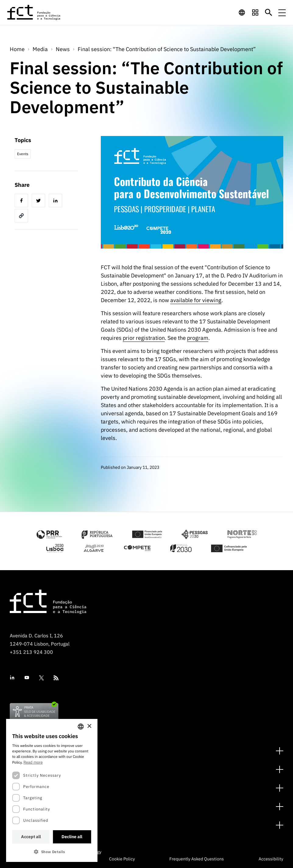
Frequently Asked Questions (197, 859)
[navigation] (242, 12)
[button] (52, 852)
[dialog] (52, 790)
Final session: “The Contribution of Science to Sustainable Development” (167, 49)
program (198, 338)
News (63, 49)
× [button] (89, 726)
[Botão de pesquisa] (269, 12)
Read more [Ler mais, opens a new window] (33, 762)
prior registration (144, 338)
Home (17, 49)
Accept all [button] (31, 837)
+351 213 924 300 (31, 652)
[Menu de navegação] (282, 12)
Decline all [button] (72, 837)
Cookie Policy (122, 859)
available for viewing (196, 300)
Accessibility (271, 859)
